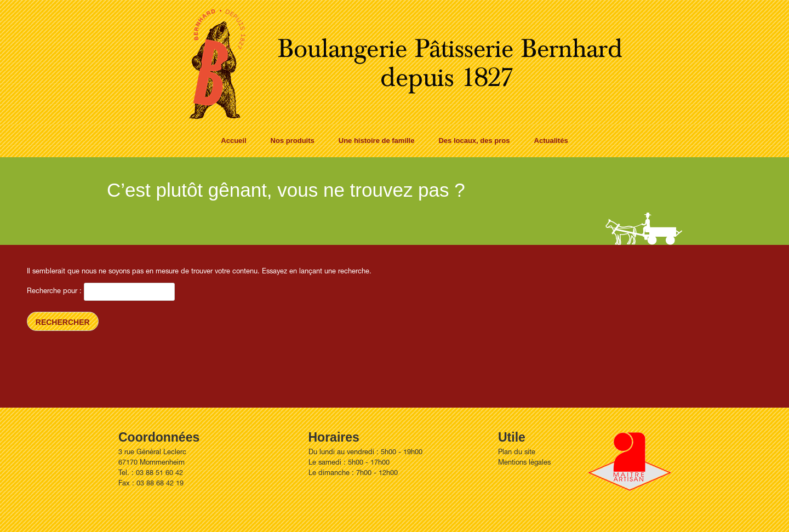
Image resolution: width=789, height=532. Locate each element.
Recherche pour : (54, 292)
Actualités (551, 141)
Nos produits (293, 141)
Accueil (233, 141)
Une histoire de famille (377, 141)
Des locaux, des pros (474, 141)
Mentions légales (524, 463)
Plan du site (517, 453)
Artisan (630, 462)
